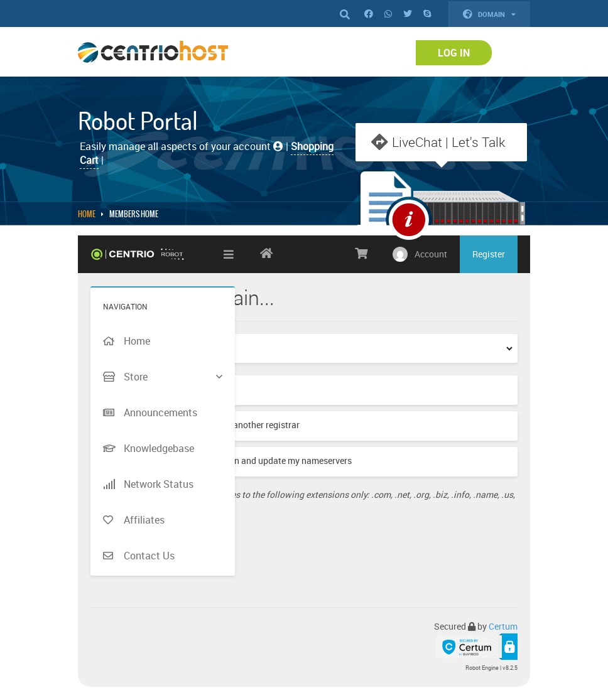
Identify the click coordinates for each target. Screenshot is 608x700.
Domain (489, 14)
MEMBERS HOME (134, 217)
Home (87, 217)
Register (489, 257)
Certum (503, 629)
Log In (454, 53)
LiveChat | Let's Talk (448, 142)
